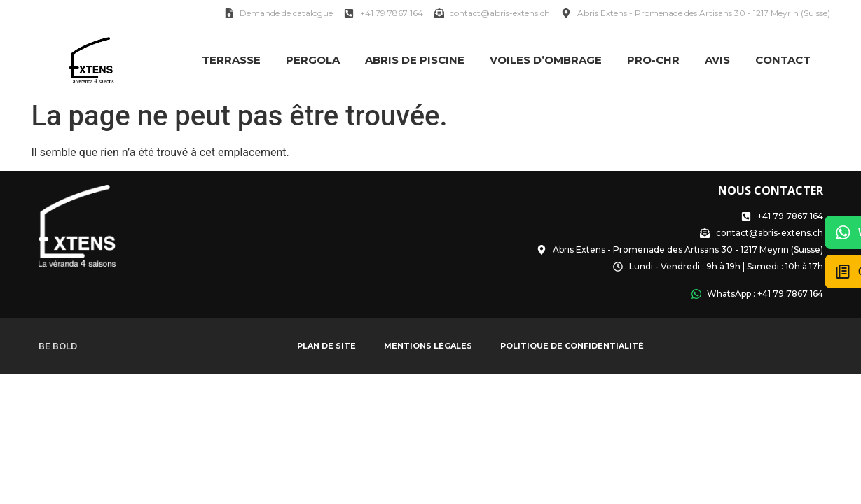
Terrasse (231, 60)
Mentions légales (428, 346)
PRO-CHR (653, 60)
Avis (717, 60)
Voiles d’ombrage (546, 60)
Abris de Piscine (415, 60)
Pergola (313, 60)
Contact (783, 60)
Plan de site (326, 346)
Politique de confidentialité (572, 346)
